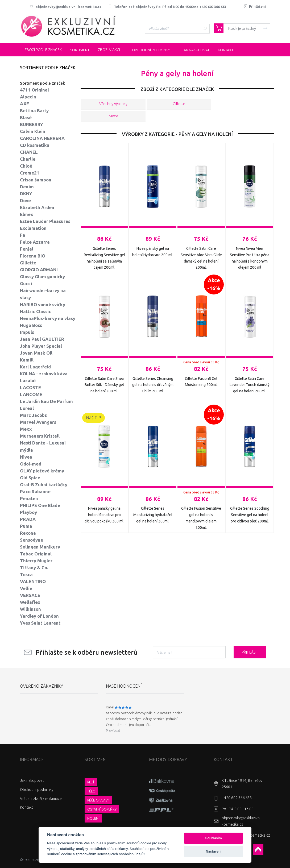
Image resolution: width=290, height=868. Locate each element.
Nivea (113, 116)
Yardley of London (39, 616)
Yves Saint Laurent (40, 623)
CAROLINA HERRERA (42, 138)
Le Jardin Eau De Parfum (46, 401)
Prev (109, 730)
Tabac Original (36, 554)
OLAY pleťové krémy (42, 471)
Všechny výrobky (113, 104)
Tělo (91, 791)
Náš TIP (94, 418)
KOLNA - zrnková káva (44, 374)
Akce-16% (214, 284)
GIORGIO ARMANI (39, 270)
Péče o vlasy (98, 800)
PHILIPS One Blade (40, 505)
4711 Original (34, 90)
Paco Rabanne (35, 491)
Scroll (258, 849)
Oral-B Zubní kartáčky (44, 485)
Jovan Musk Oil (36, 353)
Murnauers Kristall (40, 436)
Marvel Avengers (38, 422)
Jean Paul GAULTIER (42, 339)
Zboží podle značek (40, 50)
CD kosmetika (35, 145)
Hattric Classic (36, 311)
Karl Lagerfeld (35, 367)
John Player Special (41, 346)
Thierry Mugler (36, 561)
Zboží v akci (106, 50)
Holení (93, 818)
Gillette (179, 104)
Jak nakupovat (32, 780)
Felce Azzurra (35, 242)
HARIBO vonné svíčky (43, 304)
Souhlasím (214, 838)
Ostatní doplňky (102, 809)
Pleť (91, 782)
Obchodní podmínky (37, 790)
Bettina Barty (34, 111)
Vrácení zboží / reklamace (41, 799)
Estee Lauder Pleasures (45, 221)
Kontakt (26, 807)
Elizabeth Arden (37, 207)
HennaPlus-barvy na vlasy (48, 318)
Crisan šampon (36, 180)
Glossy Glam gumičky (42, 277)
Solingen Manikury (40, 547)
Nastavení (214, 851)
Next (117, 730)
